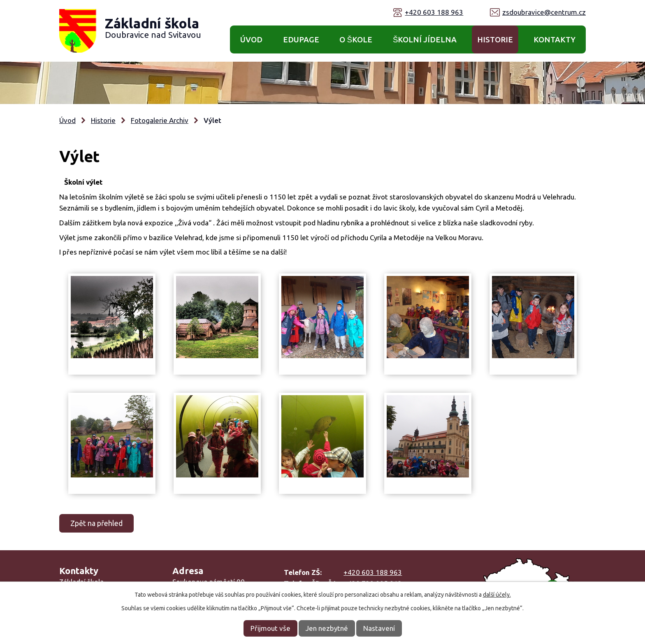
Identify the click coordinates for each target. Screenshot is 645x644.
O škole (356, 39)
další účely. (497, 595)
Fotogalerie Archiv (160, 120)
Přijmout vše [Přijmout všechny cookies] (270, 628)
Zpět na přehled (96, 523)
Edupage (301, 39)
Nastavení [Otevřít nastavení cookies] (379, 628)
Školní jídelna (425, 39)
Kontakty (555, 39)
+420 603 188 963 (434, 12)
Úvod (251, 39)
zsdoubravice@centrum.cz (544, 12)
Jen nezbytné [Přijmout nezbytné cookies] (327, 628)
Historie (495, 39)
